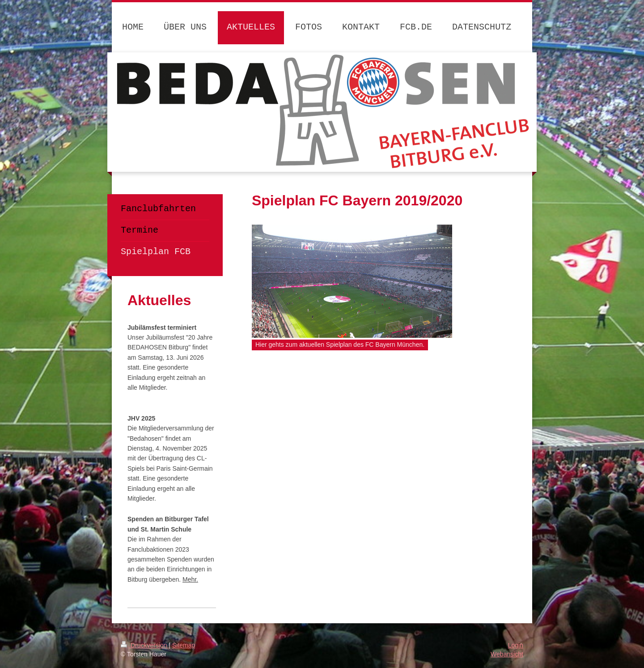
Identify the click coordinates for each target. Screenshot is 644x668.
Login (516, 645)
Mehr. (190, 579)
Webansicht (507, 654)
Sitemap (184, 645)
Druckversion (145, 645)
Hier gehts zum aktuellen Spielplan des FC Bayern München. (340, 345)
